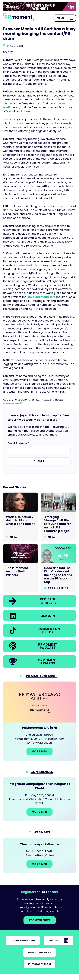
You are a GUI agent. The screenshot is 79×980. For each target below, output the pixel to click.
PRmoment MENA (39, 952)
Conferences (42, 772)
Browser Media (24, 265)
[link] (39, 7)
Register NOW (40, 920)
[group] (39, 7)
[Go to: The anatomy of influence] (39, 856)
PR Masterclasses (42, 676)
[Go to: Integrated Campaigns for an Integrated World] (39, 799)
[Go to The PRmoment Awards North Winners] (20, 568)
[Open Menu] (65, 18)
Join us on (59, 941)
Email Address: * (18, 443)
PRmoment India (39, 964)
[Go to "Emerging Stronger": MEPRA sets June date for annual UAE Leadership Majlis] (59, 517)
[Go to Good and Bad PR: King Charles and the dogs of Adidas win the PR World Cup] (59, 568)
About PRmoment (23, 941)
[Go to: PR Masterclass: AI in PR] (39, 721)
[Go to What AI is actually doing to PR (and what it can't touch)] (20, 517)
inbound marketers (42, 297)
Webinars (42, 832)
